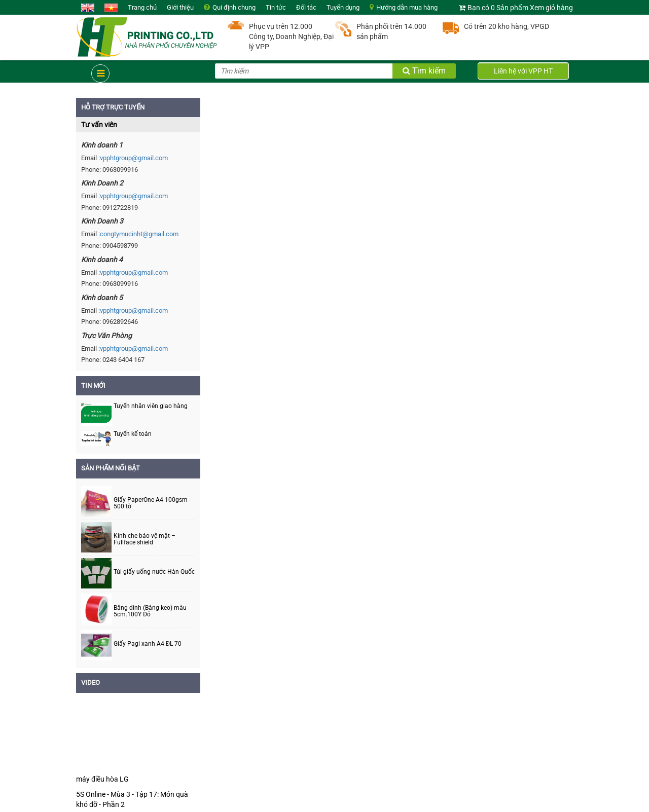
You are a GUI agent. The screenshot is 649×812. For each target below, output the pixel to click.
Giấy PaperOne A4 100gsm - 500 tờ (152, 503)
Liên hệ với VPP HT (523, 71)
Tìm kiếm (424, 71)
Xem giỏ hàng (551, 8)
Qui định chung (234, 7)
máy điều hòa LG (102, 779)
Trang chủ (142, 7)
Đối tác (306, 7)
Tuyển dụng (343, 7)
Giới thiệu (180, 7)
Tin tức (276, 7)
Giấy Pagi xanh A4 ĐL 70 (148, 644)
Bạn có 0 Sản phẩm (498, 8)
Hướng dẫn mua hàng (407, 7)
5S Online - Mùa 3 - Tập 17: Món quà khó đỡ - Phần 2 (132, 799)
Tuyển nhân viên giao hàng (151, 406)
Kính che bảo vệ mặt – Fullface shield (145, 539)
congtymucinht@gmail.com (139, 234)
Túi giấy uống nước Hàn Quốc (154, 572)
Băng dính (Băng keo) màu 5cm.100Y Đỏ (150, 611)
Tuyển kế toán (133, 434)
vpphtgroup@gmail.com (134, 158)
